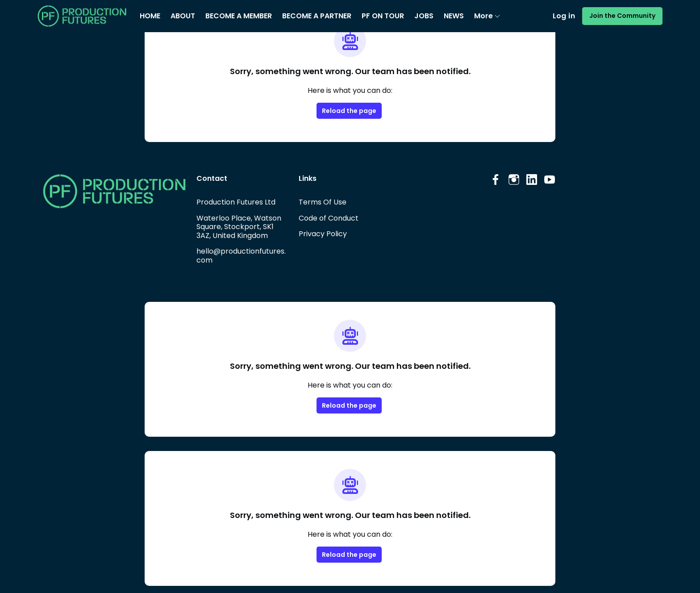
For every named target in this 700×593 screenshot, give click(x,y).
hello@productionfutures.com (241, 255)
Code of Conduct (327, 218)
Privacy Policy (322, 234)
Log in (569, 16)
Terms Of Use (322, 202)
